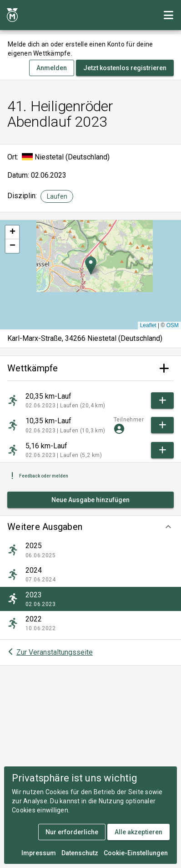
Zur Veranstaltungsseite (55, 652)
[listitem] (90, 550)
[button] (90, 527)
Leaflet (148, 325)
